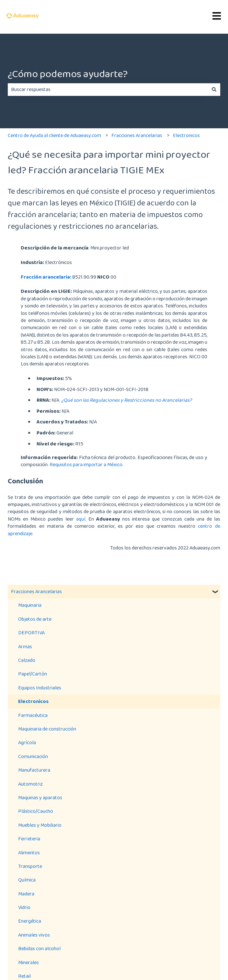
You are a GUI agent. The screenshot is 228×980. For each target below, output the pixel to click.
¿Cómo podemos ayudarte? (68, 74)
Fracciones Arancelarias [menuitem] (36, 591)
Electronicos (186, 135)
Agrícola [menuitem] (27, 742)
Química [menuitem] (27, 880)
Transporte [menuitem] (30, 866)
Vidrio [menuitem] (24, 907)
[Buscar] (214, 89)
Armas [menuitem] (25, 646)
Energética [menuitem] (30, 921)
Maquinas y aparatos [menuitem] (40, 797)
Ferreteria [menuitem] (29, 839)
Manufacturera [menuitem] (34, 770)
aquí (81, 519)
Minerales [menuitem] (28, 962)
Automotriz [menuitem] (30, 784)
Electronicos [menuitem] (33, 701)
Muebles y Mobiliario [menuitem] (40, 825)
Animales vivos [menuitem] (34, 935)
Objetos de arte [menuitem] (35, 619)
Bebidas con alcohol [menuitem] (39, 948)
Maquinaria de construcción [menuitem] (47, 729)
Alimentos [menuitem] (29, 853)
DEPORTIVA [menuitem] (31, 633)
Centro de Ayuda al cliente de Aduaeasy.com (54, 135)
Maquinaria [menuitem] (30, 605)
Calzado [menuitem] (27, 660)
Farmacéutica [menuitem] (33, 715)
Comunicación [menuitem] (33, 756)
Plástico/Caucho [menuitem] (36, 811)
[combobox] (108, 89)
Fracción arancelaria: (46, 277)
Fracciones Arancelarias (137, 135)
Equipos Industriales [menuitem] (40, 688)
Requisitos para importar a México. (87, 464)
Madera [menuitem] (26, 894)
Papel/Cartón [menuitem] (33, 674)
